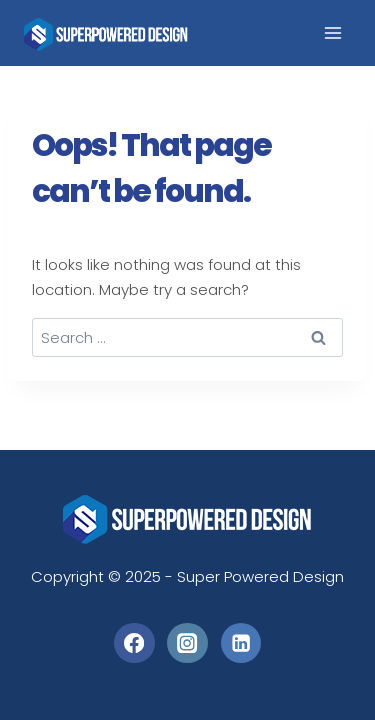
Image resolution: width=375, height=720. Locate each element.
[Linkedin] (241, 643)
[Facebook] (134, 643)
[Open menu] (332, 33)
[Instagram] (187, 643)
